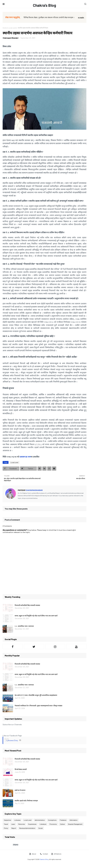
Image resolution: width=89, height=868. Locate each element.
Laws (13, 824)
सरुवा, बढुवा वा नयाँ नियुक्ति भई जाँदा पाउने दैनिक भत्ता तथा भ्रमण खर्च (36, 616)
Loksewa (17, 820)
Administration (40, 820)
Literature (43, 824)
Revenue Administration (27, 828)
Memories (22, 824)
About (33, 854)
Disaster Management (75, 824)
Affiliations (56, 854)
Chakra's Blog (44, 5)
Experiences (32, 824)
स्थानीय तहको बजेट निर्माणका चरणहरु (26, 801)
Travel (6, 824)
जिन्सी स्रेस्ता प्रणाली (21, 769)
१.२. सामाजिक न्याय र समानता (24, 626)
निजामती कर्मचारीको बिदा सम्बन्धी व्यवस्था (27, 605)
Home (5, 28)
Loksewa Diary (12, 740)
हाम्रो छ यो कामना (20, 790)
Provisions (53, 824)
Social (41, 828)
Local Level (12, 28)
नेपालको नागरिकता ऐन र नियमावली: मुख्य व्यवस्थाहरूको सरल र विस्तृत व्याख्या (38, 706)
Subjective (7, 820)
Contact (44, 854)
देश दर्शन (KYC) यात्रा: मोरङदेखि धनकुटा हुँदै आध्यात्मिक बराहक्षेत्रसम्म (36, 695)
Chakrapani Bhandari (11, 38)
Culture (62, 824)
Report (14, 828)
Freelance (63, 820)
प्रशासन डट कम (25, 457)
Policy (6, 828)
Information (73, 820)
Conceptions (52, 820)
